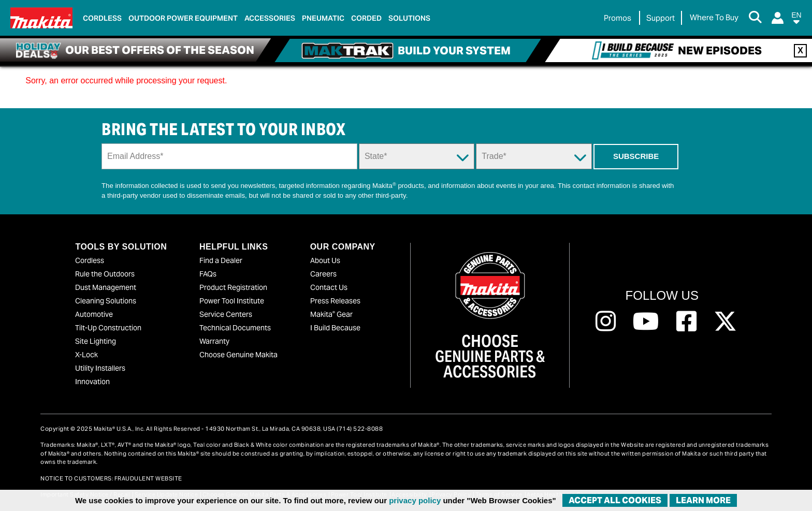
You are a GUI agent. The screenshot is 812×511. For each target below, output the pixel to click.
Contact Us (329, 287)
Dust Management (106, 287)
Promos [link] (618, 18)
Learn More (703, 500)
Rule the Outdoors (105, 274)
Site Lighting (96, 341)
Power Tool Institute (232, 301)
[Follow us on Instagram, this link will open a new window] (606, 322)
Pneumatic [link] (323, 18)
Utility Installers (100, 368)
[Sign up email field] (229, 156)
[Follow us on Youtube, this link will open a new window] (646, 322)
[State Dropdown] (417, 156)
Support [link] (661, 18)
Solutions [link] (409, 18)
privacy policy (415, 500)
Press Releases (335, 301)
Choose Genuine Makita (238, 355)
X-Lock (86, 355)
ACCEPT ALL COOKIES (615, 500)
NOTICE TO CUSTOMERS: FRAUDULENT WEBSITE (111, 478)
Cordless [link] (102, 18)
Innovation (92, 382)
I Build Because (335, 328)
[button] (796, 20)
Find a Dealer (221, 260)
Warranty (214, 341)
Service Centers (226, 314)
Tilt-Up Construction (108, 328)
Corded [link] (366, 18)
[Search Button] (755, 18)
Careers (323, 274)
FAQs (208, 274)
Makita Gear (331, 314)
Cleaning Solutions (106, 301)
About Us (325, 260)
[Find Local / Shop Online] (714, 18)
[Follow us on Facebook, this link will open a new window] (686, 322)
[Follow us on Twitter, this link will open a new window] (725, 322)
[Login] (778, 18)
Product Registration (233, 287)
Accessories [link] (270, 18)
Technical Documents (235, 328)
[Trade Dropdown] (534, 156)
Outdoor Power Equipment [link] (183, 18)
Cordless (90, 260)
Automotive (94, 314)
